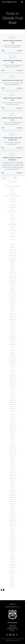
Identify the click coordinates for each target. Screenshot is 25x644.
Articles (12, 188)
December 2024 (13, 277)
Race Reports (12, 219)
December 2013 (13, 519)
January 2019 (13, 401)
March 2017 (12, 443)
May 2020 (13, 370)
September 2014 (12, 501)
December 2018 (13, 403)
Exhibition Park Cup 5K (12, 205)
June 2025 (13, 265)
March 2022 (12, 333)
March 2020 (12, 374)
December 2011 (13, 565)
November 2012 (12, 544)
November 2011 (12, 567)
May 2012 (13, 556)
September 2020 (12, 362)
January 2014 (13, 517)
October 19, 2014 (12, 115)
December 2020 (13, 356)
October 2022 (12, 321)
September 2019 (12, 385)
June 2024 (13, 288)
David (13, 94)
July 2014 (13, 505)
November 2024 (12, 279)
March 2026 (12, 248)
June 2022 (13, 327)
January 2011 (13, 587)
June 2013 (13, 530)
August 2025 (12, 261)
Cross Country (13, 202)
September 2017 (12, 432)
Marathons (12, 209)
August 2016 (12, 457)
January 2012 (13, 563)
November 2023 (12, 296)
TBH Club (13, 36)
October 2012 (12, 546)
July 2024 (13, 286)
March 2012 (12, 559)
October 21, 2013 (12, 135)
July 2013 (13, 528)
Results (12, 221)
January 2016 (13, 470)
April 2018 (13, 418)
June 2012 (13, 554)
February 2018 (12, 422)
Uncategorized (13, 236)
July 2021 (13, 348)
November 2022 (12, 319)
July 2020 (13, 366)
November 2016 (12, 451)
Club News (12, 198)
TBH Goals (13, 229)
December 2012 (13, 542)
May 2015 (13, 486)
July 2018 (13, 412)
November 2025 (12, 255)
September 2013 (12, 525)
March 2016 (12, 467)
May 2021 (13, 352)
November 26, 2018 (12, 38)
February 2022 (12, 335)
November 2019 (12, 381)
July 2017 (13, 436)
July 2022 (13, 325)
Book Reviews (13, 194)
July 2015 (13, 482)
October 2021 (12, 343)
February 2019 (12, 399)
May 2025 (13, 267)
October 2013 (12, 523)
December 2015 (13, 472)
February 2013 (12, 538)
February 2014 (12, 515)
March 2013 (12, 536)
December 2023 (13, 294)
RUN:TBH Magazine (12, 225)
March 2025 (12, 271)
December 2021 (13, 339)
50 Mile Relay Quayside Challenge (12, 186)
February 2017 (12, 445)
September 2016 (12, 455)
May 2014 (13, 509)
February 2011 (12, 585)
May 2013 (13, 532)
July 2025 (13, 263)
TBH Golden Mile (13, 231)
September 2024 (12, 282)
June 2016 (13, 461)
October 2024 (12, 281)
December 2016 (13, 449)
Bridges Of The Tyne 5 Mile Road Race (12, 196)
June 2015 (13, 484)
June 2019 (13, 391)
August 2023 (12, 302)
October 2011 (12, 569)
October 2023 (12, 298)
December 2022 (13, 317)
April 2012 (13, 558)
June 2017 (13, 437)
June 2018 (13, 414)
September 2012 (12, 548)
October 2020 (12, 360)
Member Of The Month (12, 211)
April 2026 (13, 246)
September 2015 (12, 478)
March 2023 (12, 312)
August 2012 (12, 550)
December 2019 (13, 379)
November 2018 (12, 405)
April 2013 (13, 534)
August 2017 (12, 434)
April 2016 (13, 465)
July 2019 (13, 389)
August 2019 (12, 387)
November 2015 (12, 474)
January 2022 (13, 337)
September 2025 (12, 259)
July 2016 (13, 459)
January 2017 (13, 447)
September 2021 (12, 344)
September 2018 (12, 408)
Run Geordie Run (12, 223)
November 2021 (12, 341)
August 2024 (12, 284)
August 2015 (12, 480)
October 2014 (12, 499)
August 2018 (12, 410)
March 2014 (12, 513)
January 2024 (13, 292)
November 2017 (12, 428)
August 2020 (12, 364)
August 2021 (12, 346)
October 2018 (12, 406)
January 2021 (13, 354)
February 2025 (12, 273)
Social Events (12, 227)
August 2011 (12, 573)
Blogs (12, 192)
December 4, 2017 (13, 58)
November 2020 (12, 358)
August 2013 (12, 527)
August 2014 (12, 503)
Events (12, 203)
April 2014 (13, 511)
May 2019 (13, 393)
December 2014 (13, 496)
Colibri (18, 640)
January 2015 (13, 494)
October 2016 (12, 453)
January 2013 (13, 540)
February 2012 (12, 561)
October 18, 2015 (12, 95)
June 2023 (13, 306)
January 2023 (13, 315)
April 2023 (13, 310)
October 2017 (12, 430)
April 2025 (13, 269)
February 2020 (12, 375)
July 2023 (13, 304)
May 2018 (13, 416)
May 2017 (13, 439)
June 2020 (13, 368)
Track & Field (12, 233)
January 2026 (13, 252)
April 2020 (13, 372)
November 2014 (12, 497)
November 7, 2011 (12, 155)
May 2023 (13, 308)
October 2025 (12, 257)
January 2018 (13, 424)
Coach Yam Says (13, 200)
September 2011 (12, 571)
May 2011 (13, 579)
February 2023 (12, 313)
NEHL (12, 213)
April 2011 (13, 581)
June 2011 (13, 577)
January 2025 (13, 275)
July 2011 (13, 575)
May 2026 (13, 244)
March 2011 (12, 583)
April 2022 (13, 331)
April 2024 (13, 290)
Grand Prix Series (13, 207)
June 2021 (13, 350)
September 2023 (12, 300)
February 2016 (12, 468)
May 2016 (13, 463)
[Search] (15, 178)
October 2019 (12, 383)
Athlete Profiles (12, 190)
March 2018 (12, 420)
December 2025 (13, 253)
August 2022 (12, 323)
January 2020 (13, 377)
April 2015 (13, 488)
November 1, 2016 (12, 78)
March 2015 (12, 490)
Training (13, 234)
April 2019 (13, 395)
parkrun (12, 215)
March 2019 (12, 397)
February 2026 (12, 250)
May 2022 (13, 329)
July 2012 (13, 552)
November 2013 (12, 521)
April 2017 (13, 441)
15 (3, 88)
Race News (12, 217)
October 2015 (12, 476)
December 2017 (13, 426)
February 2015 (12, 492)
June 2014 (13, 507)
